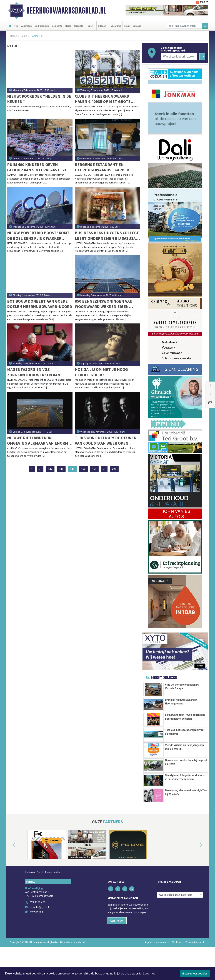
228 (114, 469)
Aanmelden (117, 939)
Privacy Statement (195, 961)
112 (16, 26)
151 (94, 469)
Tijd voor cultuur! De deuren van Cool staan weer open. (106, 440)
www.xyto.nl (37, 931)
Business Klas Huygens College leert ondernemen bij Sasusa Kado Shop (107, 236)
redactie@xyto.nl (39, 926)
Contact (137, 26)
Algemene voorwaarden (157, 961)
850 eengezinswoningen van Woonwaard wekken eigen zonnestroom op (104, 304)
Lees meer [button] (150, 973)
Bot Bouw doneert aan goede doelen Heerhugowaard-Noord (40, 304)
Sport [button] (91, 26)
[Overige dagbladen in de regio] (180, 914)
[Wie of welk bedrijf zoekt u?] (179, 57)
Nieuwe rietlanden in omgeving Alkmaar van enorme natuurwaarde (39, 441)
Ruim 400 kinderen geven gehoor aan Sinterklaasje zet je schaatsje (38, 167)
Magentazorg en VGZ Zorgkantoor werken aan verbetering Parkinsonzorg (36, 372)
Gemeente (57, 26)
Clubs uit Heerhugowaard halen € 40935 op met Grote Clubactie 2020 (103, 99)
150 (83, 469)
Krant (127, 26)
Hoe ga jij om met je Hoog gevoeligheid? (101, 372)
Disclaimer (177, 961)
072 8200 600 (37, 922)
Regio (68, 26)
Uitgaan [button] (102, 26)
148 (61, 469)
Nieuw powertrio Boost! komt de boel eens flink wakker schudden (38, 236)
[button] (10, 864)
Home (13, 36)
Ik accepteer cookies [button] (195, 974)
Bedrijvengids (42, 26)
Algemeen (26, 26)
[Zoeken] (205, 26)
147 (50, 469)
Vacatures (116, 26)
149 (73, 469)
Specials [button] (79, 26)
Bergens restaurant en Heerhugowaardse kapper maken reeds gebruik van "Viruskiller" (102, 167)
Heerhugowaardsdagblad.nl (66, 11)
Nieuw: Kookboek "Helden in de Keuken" (39, 99)
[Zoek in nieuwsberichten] (185, 26)
